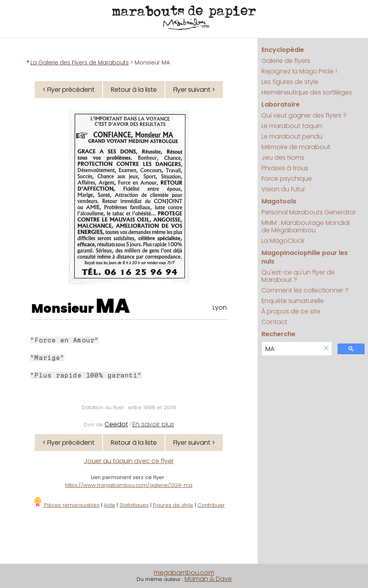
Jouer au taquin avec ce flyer (129, 461)
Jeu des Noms (283, 158)
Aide (109, 505)
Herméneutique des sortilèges (307, 92)
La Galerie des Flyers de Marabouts (80, 62)
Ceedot (116, 424)
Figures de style (173, 505)
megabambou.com (184, 573)
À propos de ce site (291, 311)
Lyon (220, 307)
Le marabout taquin (292, 126)
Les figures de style (290, 82)
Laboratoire (281, 104)
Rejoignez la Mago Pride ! (299, 71)
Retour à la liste (134, 90)
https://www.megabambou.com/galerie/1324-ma (129, 485)
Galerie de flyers (286, 61)
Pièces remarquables (66, 505)
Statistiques (134, 505)
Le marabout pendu (292, 136)
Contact (274, 322)
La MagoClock (283, 241)
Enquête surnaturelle (293, 301)
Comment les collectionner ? (305, 290)
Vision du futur (283, 189)
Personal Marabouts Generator (309, 212)
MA (113, 306)
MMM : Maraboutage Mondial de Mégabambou (306, 226)
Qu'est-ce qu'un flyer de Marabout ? (298, 276)
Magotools (279, 201)
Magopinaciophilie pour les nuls (305, 257)
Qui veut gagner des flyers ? (304, 115)
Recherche (278, 334)
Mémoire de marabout (296, 147)
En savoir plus (153, 424)
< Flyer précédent (68, 90)
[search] (291, 349)
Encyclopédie (283, 50)
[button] (326, 349)
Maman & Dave (208, 579)
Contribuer (211, 505)
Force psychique (287, 179)
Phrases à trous (285, 168)
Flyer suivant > (194, 90)
